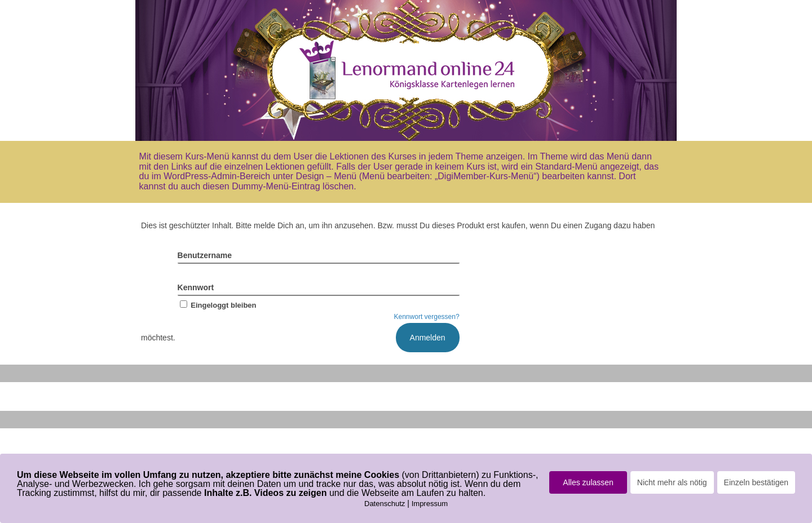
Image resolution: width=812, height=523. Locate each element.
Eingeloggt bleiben (217, 305)
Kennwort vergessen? (427, 317)
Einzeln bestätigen (756, 482)
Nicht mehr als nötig (672, 482)
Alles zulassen (588, 482)
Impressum (430, 504)
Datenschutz (385, 504)
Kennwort (196, 287)
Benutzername (205, 255)
